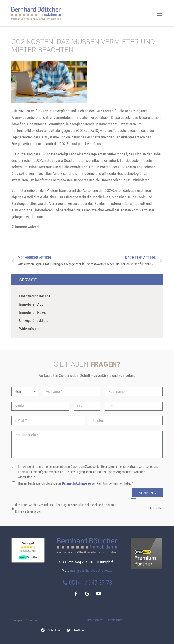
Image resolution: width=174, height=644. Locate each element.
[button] (51, 630)
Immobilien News (33, 312)
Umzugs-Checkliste (34, 321)
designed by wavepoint (28, 620)
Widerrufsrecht (30, 329)
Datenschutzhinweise (76, 483)
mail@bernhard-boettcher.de (91, 570)
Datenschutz (95, 620)
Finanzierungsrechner (35, 296)
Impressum (115, 620)
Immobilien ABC (31, 304)
